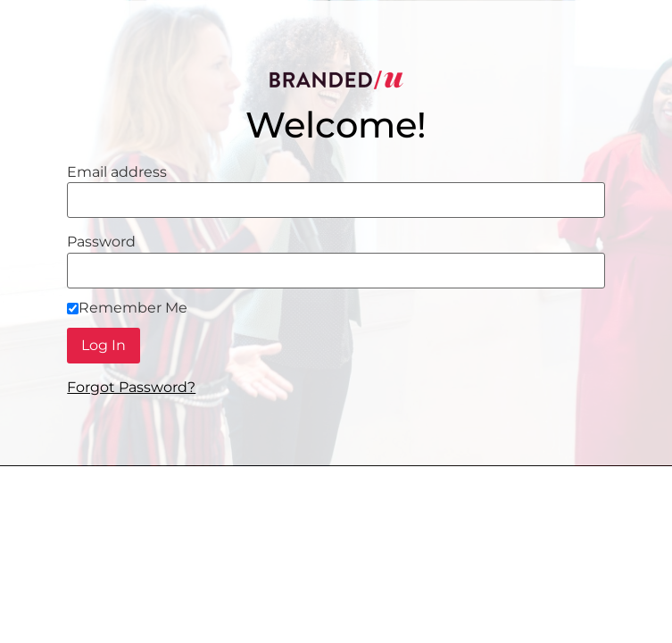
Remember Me (127, 308)
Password (101, 242)
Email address (117, 172)
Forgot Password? (131, 387)
